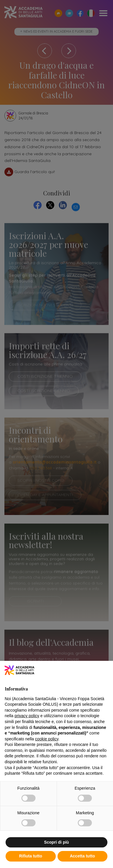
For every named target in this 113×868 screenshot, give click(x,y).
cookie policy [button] (47, 739)
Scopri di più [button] (56, 842)
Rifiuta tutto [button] (31, 856)
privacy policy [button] (27, 716)
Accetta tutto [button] (82, 856)
